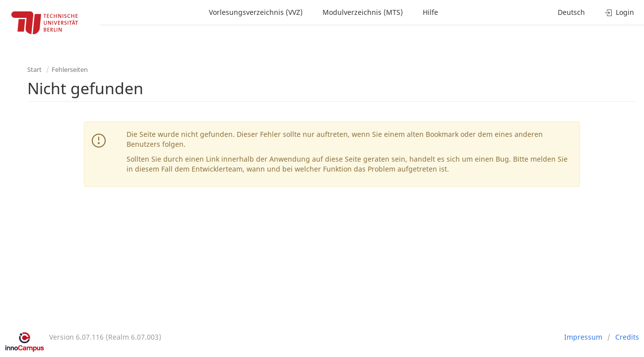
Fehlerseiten (70, 69)
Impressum (583, 337)
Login (619, 12)
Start (34, 69)
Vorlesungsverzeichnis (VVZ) (256, 12)
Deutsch (571, 12)
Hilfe (430, 12)
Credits (627, 337)
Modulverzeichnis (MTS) (363, 12)
